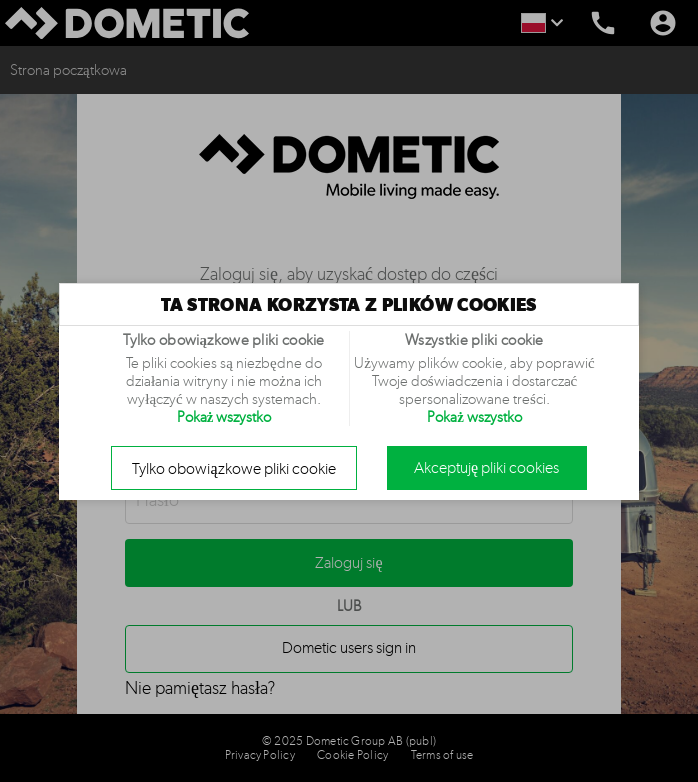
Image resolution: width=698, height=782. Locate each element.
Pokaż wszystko (224, 417)
